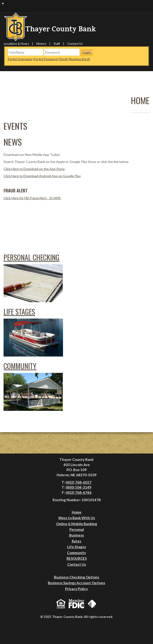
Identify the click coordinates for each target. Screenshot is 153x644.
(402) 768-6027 (79, 482)
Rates (76, 541)
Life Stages (19, 312)
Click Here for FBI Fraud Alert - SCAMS (32, 198)
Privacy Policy (76, 589)
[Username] (26, 52)
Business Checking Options (77, 577)
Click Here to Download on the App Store (34, 169)
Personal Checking (31, 257)
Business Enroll (80, 59)
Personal (77, 529)
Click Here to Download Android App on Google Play (42, 176)
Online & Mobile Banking (77, 524)
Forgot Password (46, 59)
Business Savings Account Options (76, 583)
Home (77, 512)
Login (87, 53)
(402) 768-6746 (79, 492)
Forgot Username (20, 59)
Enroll (64, 59)
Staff (57, 44)
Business (76, 535)
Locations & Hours (16, 44)
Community (20, 366)
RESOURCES (77, 558)
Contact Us (75, 44)
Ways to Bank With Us (77, 518)
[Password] (62, 52)
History (41, 44)
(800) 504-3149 (79, 487)
